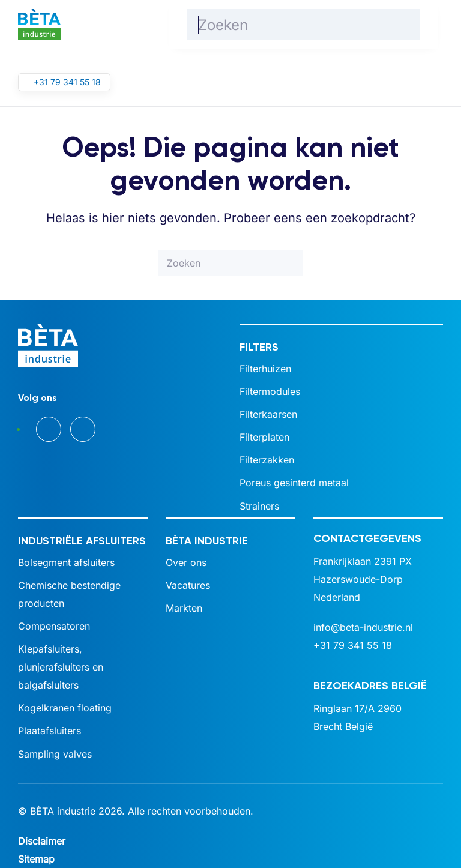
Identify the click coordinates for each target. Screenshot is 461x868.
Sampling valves (55, 754)
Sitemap (36, 859)
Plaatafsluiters (50, 731)
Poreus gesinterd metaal (294, 483)
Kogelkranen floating (65, 708)
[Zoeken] (304, 25)
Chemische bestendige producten (69, 594)
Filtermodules (270, 391)
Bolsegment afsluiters (66, 562)
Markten (184, 608)
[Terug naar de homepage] (39, 24)
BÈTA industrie (207, 541)
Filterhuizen (265, 369)
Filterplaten (264, 437)
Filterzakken (267, 460)
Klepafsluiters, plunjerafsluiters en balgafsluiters (61, 667)
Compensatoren (54, 626)
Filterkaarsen (268, 414)
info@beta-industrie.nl (363, 627)
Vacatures (188, 585)
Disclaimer (42, 841)
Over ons (186, 562)
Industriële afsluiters (82, 541)
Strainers (259, 506)
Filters (259, 347)
